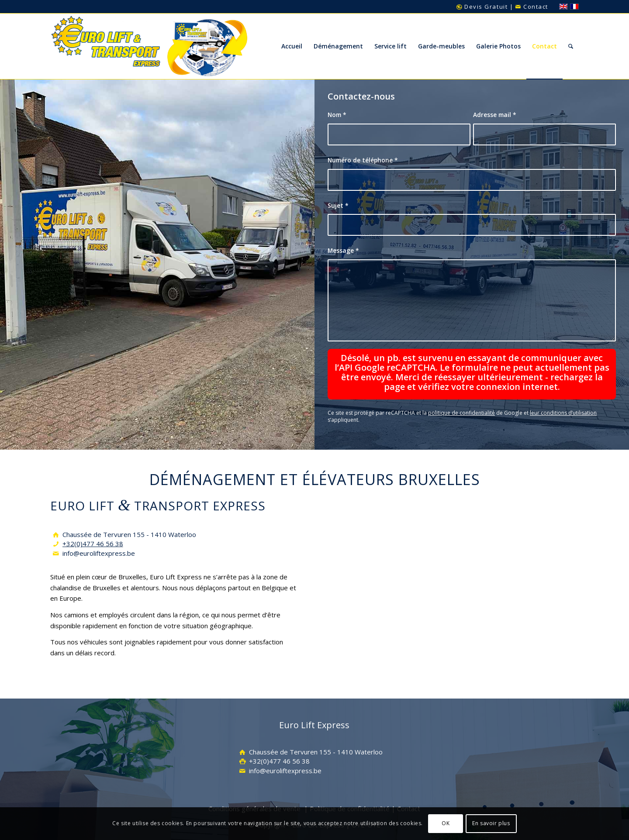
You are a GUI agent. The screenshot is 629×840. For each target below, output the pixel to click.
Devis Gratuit (482, 7)
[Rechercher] (571, 46)
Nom (337, 115)
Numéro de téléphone (363, 160)
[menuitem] (292, 46)
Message (343, 250)
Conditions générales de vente (254, 791)
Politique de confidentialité (350, 791)
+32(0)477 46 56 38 (93, 526)
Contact (532, 7)
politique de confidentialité (461, 395)
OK (446, 823)
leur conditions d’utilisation (563, 395)
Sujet (338, 205)
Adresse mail (495, 115)
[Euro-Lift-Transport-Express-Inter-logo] (150, 46)
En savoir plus (491, 823)
